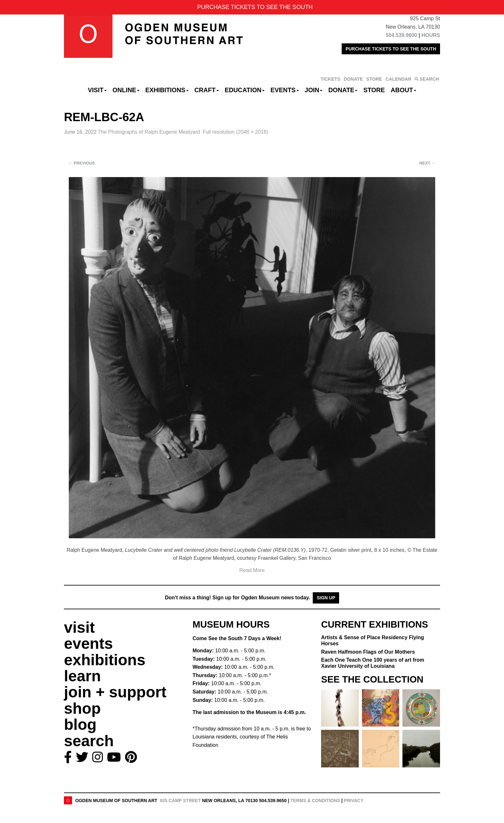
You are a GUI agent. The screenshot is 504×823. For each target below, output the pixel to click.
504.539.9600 (401, 35)
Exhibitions (167, 90)
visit (79, 627)
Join (314, 90)
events (88, 644)
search (89, 741)
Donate (343, 90)
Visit (97, 90)
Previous (82, 163)
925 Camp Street (180, 801)
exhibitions (105, 660)
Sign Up (326, 598)
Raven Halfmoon (368, 652)
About (404, 90)
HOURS (431, 35)
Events (285, 90)
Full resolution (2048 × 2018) (235, 132)
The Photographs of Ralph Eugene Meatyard (149, 132)
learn (82, 676)
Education (245, 90)
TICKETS (330, 79)
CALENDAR (398, 79)
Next (428, 163)
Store (374, 90)
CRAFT (207, 90)
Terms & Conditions (315, 801)
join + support (115, 692)
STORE (374, 79)
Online (126, 90)
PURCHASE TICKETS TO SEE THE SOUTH (391, 49)
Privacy (354, 801)
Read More (252, 570)
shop (82, 708)
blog (80, 725)
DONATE (353, 79)
